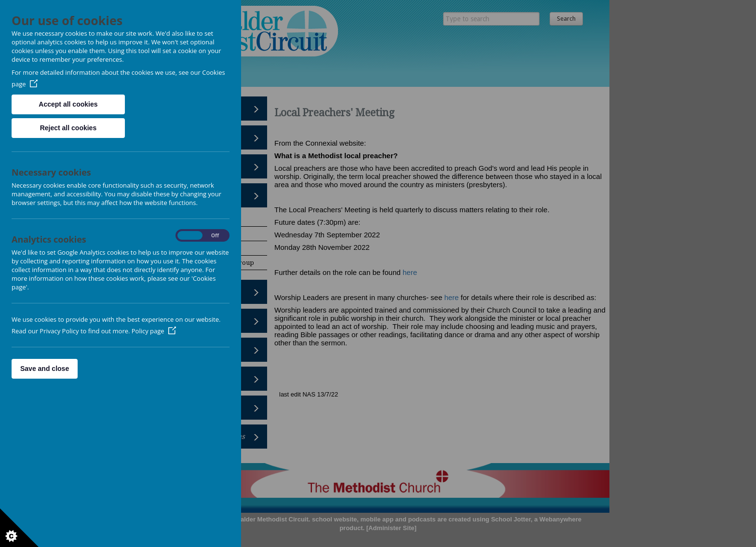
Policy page (154, 331)
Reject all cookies (68, 128)
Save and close (45, 369)
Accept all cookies (68, 104)
